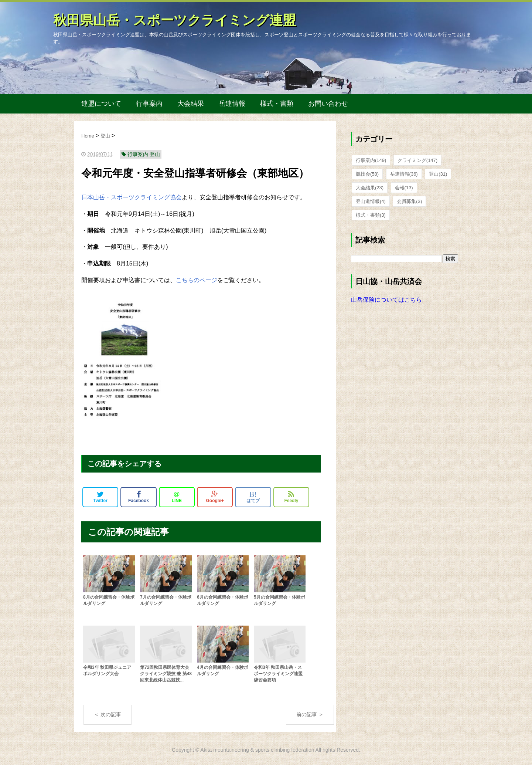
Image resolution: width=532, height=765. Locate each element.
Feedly (291, 497)
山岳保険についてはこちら (386, 300)
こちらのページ (197, 280)
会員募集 (409, 201)
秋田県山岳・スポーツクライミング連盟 (175, 20)
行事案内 (149, 104)
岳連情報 (232, 104)
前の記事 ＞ (310, 714)
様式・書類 (277, 104)
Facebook (139, 497)
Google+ (215, 497)
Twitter (100, 497)
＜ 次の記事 (108, 714)
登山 (438, 174)
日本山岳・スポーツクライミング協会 (132, 197)
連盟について (101, 104)
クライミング (417, 160)
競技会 (367, 174)
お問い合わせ (328, 104)
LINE (177, 497)
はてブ (253, 497)
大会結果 (191, 104)
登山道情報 (371, 201)
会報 (404, 188)
